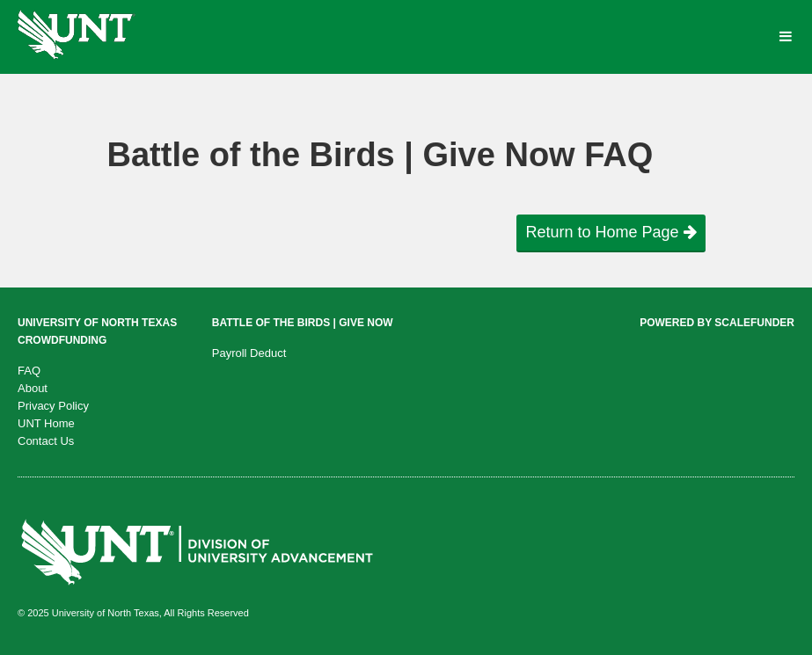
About (33, 388)
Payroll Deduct (249, 353)
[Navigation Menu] (785, 36)
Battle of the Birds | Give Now (303, 323)
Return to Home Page (611, 232)
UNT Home (46, 423)
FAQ (29, 371)
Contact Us (46, 441)
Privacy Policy (53, 406)
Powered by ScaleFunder (717, 323)
